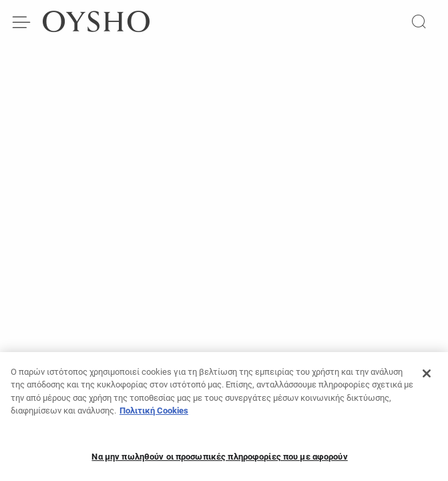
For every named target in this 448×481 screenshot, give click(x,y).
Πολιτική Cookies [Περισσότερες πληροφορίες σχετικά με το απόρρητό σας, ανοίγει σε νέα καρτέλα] (154, 415)
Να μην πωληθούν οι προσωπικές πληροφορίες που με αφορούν (219, 461)
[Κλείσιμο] (427, 377)
